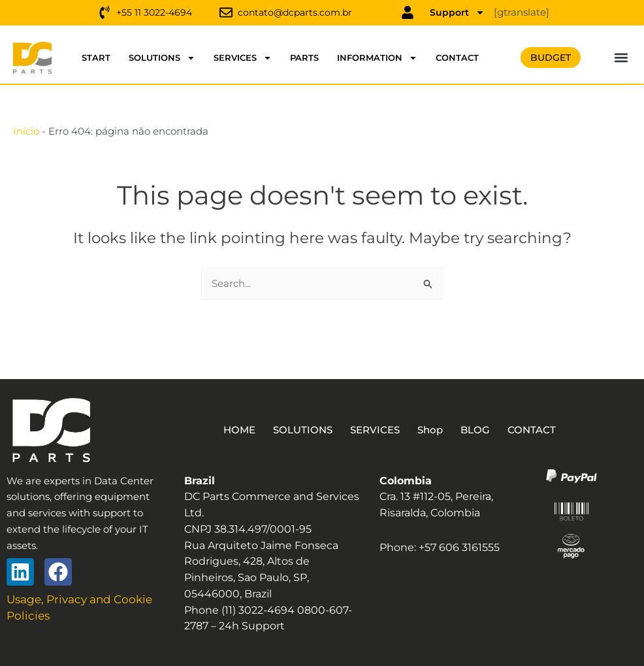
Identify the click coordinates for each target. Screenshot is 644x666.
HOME (229, 430)
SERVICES (243, 58)
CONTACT (457, 58)
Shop (434, 430)
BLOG (483, 430)
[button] (621, 58)
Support (457, 12)
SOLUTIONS (162, 58)
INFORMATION (377, 58)
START (96, 58)
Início (26, 131)
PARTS (304, 58)
